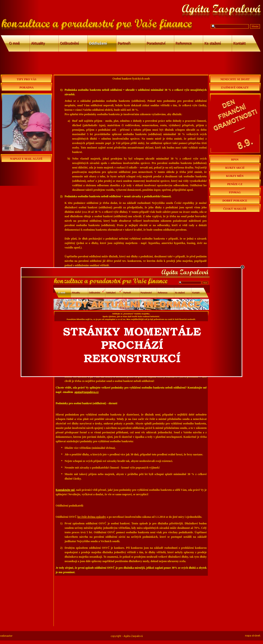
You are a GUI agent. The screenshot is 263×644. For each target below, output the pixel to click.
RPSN (235, 160)
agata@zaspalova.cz (87, 392)
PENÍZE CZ (235, 184)
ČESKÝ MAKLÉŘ (235, 209)
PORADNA (27, 88)
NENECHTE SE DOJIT (235, 79)
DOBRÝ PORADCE (235, 201)
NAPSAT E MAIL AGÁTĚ (26, 159)
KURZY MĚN (235, 176)
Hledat (255, 26)
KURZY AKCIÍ (235, 168)
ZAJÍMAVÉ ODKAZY (235, 88)
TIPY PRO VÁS (26, 79)
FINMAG (235, 192)
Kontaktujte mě (65, 490)
